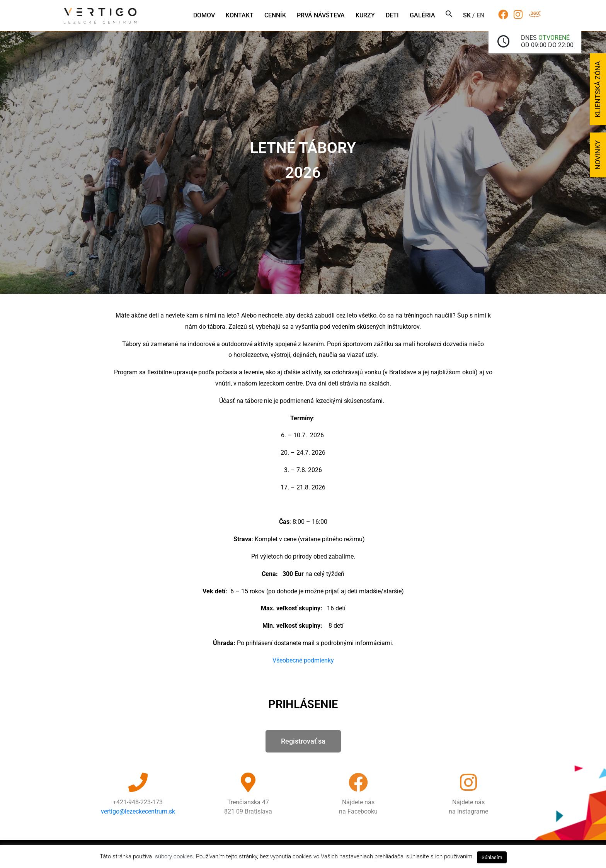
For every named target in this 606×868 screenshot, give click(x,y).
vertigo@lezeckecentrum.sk (138, 811)
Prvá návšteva (321, 15)
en (480, 15)
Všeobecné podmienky (303, 660)
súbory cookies (174, 856)
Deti (392, 15)
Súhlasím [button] (492, 857)
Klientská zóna (598, 89)
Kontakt (240, 15)
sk (467, 15)
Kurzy (365, 15)
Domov (204, 15)
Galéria (422, 15)
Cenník (275, 15)
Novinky (598, 155)
